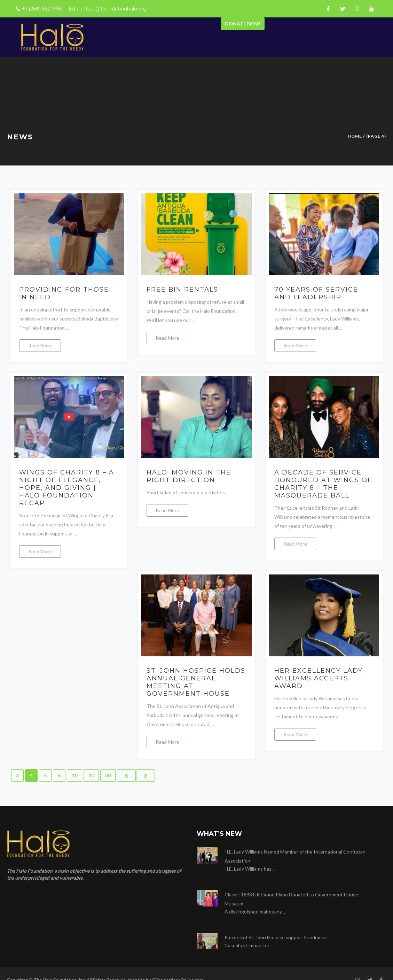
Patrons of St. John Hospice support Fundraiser (276, 937)
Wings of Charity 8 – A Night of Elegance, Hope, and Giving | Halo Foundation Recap (67, 488)
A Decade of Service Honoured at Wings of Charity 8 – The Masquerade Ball (323, 484)
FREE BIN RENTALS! (183, 290)
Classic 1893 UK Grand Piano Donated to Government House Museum (291, 899)
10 (74, 775)
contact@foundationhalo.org (112, 9)
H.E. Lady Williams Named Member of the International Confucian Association (295, 856)
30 (108, 775)
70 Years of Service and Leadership (316, 293)
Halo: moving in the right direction (189, 476)
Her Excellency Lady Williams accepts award (319, 678)
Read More (40, 345)
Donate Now (243, 24)
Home (355, 136)
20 (91, 775)
